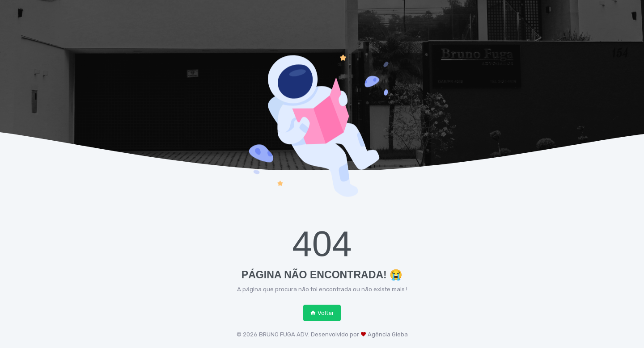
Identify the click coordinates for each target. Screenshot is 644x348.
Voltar (322, 313)
